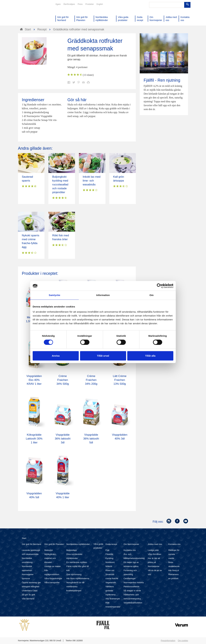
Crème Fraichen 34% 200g (91, 380)
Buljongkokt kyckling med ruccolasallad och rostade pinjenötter (60, 185)
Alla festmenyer (113, 599)
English (100, 4)
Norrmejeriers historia (134, 582)
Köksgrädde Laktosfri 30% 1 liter (34, 439)
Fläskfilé (109, 554)
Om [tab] (151, 295)
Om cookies (183, 641)
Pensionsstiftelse (131, 587)
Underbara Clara (30, 591)
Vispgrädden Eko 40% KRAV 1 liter (34, 380)
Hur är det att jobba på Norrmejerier (154, 562)
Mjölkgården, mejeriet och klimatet (50, 558)
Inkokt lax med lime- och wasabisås (92, 181)
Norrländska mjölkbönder (78, 544)
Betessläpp (71, 550)
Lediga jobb (153, 550)
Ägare (58, 4)
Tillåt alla (150, 356)
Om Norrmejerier (131, 544)
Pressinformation (168, 641)
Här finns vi (174, 570)
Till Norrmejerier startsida (30, 14)
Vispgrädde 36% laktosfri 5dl (91, 439)
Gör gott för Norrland (31, 544)
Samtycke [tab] (55, 295)
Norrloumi (110, 562)
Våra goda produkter (98, 546)
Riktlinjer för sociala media (174, 554)
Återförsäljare (69, 4)
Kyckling (109, 558)
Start (24, 538)
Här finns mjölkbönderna (78, 578)
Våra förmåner (154, 554)
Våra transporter (52, 582)
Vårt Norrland (28, 599)
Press (80, 4)
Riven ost (110, 570)
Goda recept (111, 544)
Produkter (90, 4)
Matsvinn (49, 550)
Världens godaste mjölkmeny (110, 591)
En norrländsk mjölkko (77, 562)
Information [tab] (103, 295)
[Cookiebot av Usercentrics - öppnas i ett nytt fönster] (159, 286)
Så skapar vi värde (132, 591)
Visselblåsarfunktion (133, 603)
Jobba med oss (155, 544)
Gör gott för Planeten (54, 544)
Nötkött (109, 566)
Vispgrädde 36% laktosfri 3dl (63, 439)
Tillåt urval (103, 356)
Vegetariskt (111, 582)
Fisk (107, 550)
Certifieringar (130, 578)
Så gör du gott (28, 595)
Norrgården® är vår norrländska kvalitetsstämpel (75, 587)
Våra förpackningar (53, 578)
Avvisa (56, 356)
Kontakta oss (130, 550)
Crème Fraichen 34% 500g (63, 380)
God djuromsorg (74, 574)
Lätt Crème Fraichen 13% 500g (120, 380)
